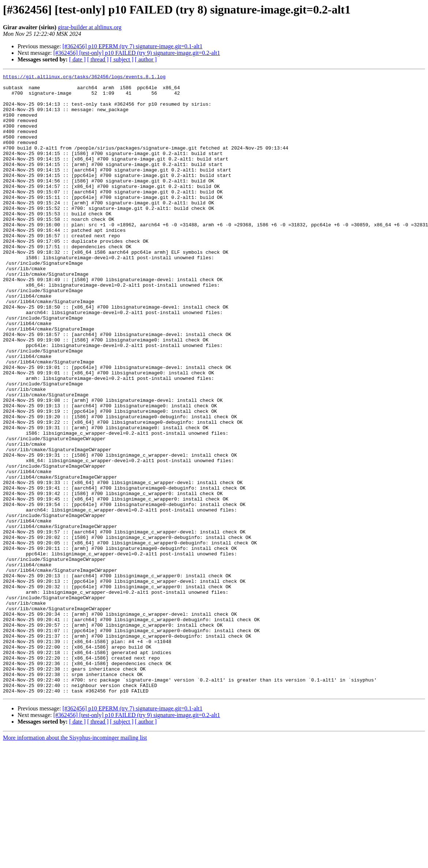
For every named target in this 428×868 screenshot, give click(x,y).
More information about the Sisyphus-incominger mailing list (75, 862)
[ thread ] (98, 59)
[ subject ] (122, 59)
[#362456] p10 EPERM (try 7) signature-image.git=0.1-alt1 (133, 46)
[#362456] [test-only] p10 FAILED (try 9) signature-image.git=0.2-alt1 (137, 53)
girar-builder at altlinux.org (90, 27)
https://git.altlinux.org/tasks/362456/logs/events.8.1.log (84, 78)
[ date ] (77, 59)
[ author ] (146, 59)
